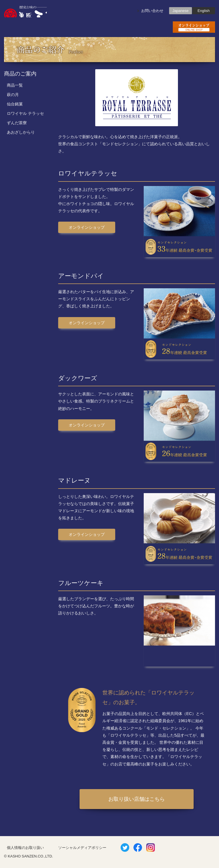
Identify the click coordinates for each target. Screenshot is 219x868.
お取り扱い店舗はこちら (137, 799)
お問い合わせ (152, 11)
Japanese (181, 11)
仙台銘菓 (15, 104)
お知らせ (25, 27)
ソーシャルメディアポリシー (82, 848)
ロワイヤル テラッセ (25, 113)
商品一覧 (15, 85)
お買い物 (194, 27)
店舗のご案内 (109, 27)
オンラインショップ (87, 227)
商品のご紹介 (67, 27)
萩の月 (13, 95)
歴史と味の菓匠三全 (25, 12)
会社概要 (152, 27)
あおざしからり (21, 132)
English (204, 11)
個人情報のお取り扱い (25, 848)
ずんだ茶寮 (17, 123)
